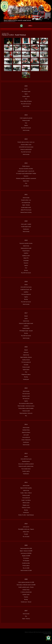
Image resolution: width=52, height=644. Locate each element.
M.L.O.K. (26, 89)
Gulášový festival (26, 360)
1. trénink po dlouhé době (26, 592)
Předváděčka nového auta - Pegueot (26, 529)
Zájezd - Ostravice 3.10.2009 (26, 551)
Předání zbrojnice (26, 166)
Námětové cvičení (26, 256)
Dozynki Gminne (26, 251)
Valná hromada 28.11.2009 (26, 548)
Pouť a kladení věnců (26, 469)
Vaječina (26, 125)
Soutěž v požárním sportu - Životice (26, 587)
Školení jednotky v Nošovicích (26, 413)
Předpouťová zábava (26, 375)
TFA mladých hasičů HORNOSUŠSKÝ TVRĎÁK (26, 174)
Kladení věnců (26, 181)
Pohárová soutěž (26, 120)
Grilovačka (26, 365)
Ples (26, 416)
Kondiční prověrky (26, 563)
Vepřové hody (26, 246)
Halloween (26, 352)
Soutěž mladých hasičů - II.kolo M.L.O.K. (26, 171)
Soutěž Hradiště (26, 328)
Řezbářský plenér (26, 461)
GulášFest (26, 253)
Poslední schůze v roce (26, 200)
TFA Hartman (26, 558)
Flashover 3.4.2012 (26, 508)
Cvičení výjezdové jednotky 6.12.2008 (26, 582)
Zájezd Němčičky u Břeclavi (26, 357)
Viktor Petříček (48, 632)
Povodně (26, 534)
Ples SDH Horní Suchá (26, 104)
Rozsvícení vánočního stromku (26, 243)
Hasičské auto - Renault (26, 602)
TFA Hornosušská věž (26, 294)
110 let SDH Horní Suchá (26, 459)
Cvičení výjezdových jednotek (26, 118)
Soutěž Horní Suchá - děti (26, 290)
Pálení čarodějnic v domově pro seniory (26, 406)
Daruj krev (26, 176)
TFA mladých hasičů (26, 92)
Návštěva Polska (26, 430)
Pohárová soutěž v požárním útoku (26, 466)
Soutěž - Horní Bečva (26, 500)
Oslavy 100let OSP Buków (26, 101)
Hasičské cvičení (26, 595)
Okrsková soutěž (26, 411)
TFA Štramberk (26, 561)
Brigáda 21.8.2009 (26, 556)
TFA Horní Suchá (26, 394)
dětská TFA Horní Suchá (26, 210)
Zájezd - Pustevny (26, 619)
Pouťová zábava (26, 566)
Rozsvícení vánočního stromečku (26, 169)
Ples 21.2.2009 (26, 568)
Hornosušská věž (26, 437)
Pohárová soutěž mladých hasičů (26, 323)
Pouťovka (26, 597)
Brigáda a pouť (26, 505)
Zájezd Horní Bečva (26, 432)
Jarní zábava (26, 186)
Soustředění (26, 261)
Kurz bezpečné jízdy (26, 203)
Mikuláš (26, 316)
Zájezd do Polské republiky (26, 488)
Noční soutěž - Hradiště (26, 224)
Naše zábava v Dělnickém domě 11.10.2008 (26, 585)
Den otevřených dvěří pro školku (26, 403)
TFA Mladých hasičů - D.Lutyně (26, 331)
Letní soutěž (26, 435)
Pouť (26, 99)
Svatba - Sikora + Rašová (26, 493)
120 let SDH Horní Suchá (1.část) (26, 147)
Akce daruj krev (26, 399)
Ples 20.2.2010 (26, 537)
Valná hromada (26, 106)
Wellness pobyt (26, 503)
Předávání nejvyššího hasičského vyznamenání (26, 178)
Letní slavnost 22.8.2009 (26, 553)
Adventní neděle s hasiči (26, 145)
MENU (30, 26)
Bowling (26, 270)
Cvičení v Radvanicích (26, 440)
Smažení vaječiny (26, 96)
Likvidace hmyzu (26, 590)
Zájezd (26, 94)
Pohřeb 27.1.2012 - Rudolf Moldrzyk (26, 515)
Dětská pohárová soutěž (26, 248)
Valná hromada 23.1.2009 (26, 570)
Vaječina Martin (26, 370)
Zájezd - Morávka (26, 205)
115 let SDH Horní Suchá (26, 287)
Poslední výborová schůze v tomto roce (26, 142)
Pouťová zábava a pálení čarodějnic (26, 408)
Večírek (26, 285)
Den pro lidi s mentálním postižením (26, 464)
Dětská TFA (26, 258)
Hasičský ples (26, 229)
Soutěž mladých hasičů (26, 207)
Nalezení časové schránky (26, 212)
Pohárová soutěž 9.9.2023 (26, 150)
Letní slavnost (26, 527)
